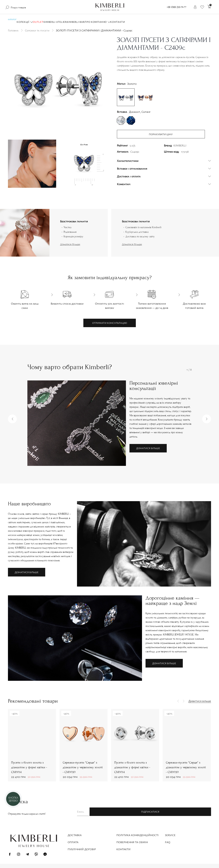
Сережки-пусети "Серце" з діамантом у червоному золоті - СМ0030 (32, 767)
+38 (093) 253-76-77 (177, 7)
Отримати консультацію (110, 323)
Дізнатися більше (70, 244)
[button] (12, 419)
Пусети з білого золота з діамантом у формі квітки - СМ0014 (81, 767)
